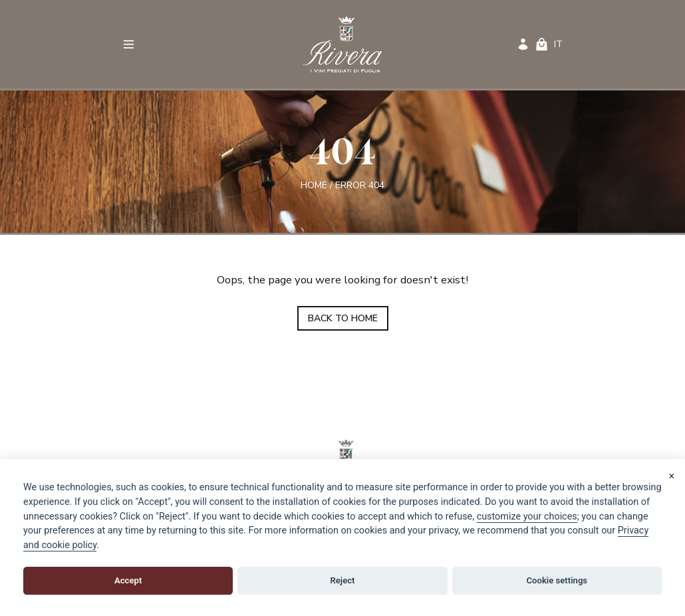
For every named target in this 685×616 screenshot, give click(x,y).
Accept (128, 580)
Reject (342, 580)
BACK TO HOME (343, 318)
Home (314, 185)
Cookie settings (557, 580)
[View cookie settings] (527, 517)
